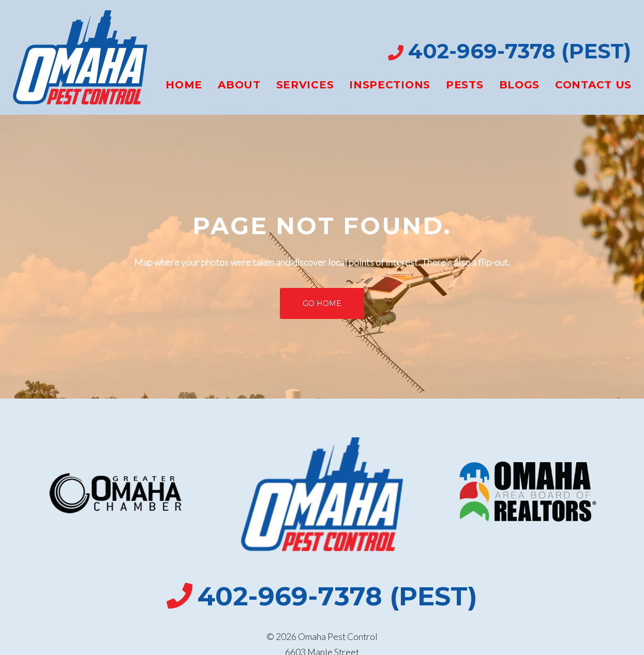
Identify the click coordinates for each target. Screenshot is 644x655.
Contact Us (593, 85)
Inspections (390, 85)
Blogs (520, 85)
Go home (322, 303)
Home (184, 85)
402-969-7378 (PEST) (520, 51)
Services (305, 85)
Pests (465, 85)
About (239, 85)
